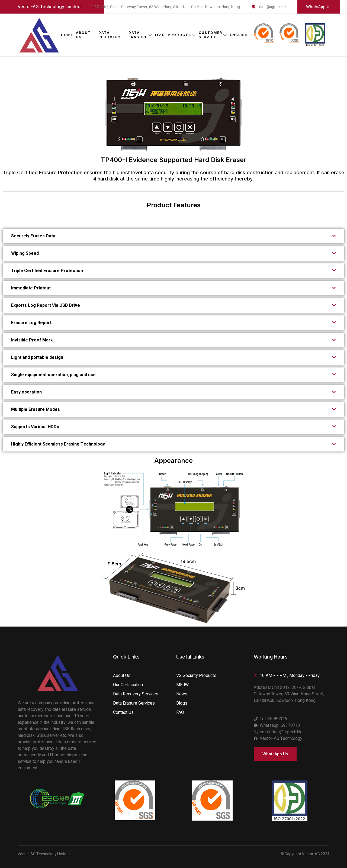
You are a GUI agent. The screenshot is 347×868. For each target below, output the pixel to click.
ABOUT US (86, 35)
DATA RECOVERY (112, 35)
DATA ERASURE (140, 35)
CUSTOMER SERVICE (213, 35)
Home (67, 35)
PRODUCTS (182, 35)
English (241, 35)
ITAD (160, 35)
